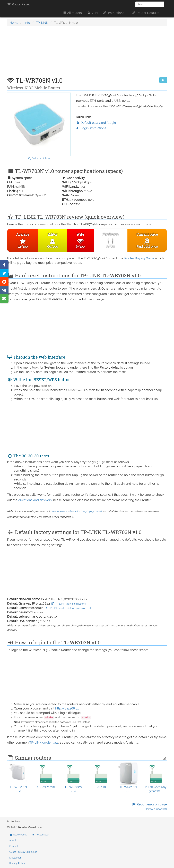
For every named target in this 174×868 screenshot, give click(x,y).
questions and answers (35, 500)
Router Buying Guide (139, 258)
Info (27, 23)
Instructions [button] (115, 13)
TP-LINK (42, 23)
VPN (92, 13)
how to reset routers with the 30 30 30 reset (76, 511)
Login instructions (91, 128)
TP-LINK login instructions (68, 604)
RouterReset (19, 4)
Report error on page (149, 807)
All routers (72, 13)
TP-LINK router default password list (68, 608)
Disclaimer (15, 858)
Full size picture (39, 158)
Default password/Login (96, 123)
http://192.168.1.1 (67, 708)
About (13, 840)
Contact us (15, 846)
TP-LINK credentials (44, 742)
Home (14, 23)
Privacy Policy (17, 863)
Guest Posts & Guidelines (23, 852)
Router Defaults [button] (147, 13)
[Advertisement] (87, 53)
